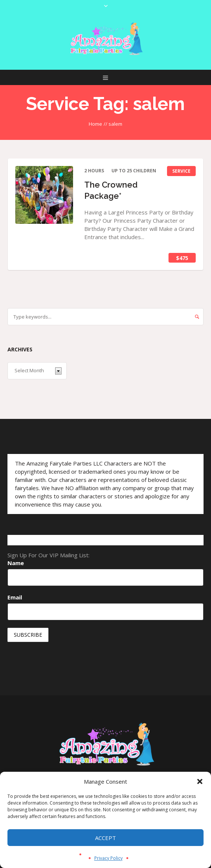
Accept (105, 838)
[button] (200, 781)
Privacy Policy (108, 858)
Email (15, 597)
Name (16, 563)
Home (95, 124)
